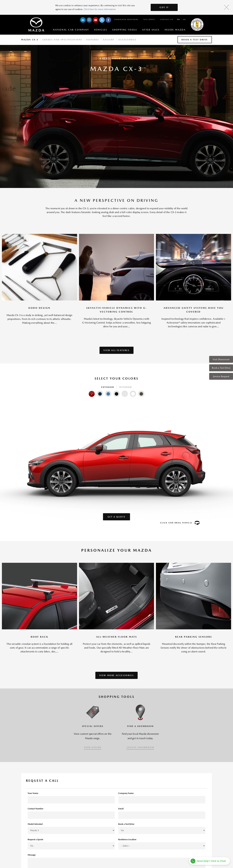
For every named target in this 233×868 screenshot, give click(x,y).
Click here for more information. (100, 9)
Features (93, 40)
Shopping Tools (125, 30)
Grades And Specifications (62, 40)
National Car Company (71, 30)
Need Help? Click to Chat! (211, 861)
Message (32, 855)
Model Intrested (35, 824)
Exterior (108, 387)
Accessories (127, 40)
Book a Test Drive (221, 368)
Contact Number (36, 809)
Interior (126, 387)
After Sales (151, 30)
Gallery (109, 40)
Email (121, 809)
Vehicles (101, 30)
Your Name (33, 793)
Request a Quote (35, 839)
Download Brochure (126, 19)
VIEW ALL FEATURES (116, 350)
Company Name (126, 793)
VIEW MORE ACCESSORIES (117, 675)
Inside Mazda (175, 30)
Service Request (221, 376)
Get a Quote (117, 517)
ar (184, 19)
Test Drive (149, 19)
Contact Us (167, 19)
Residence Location (127, 839)
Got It (164, 7)
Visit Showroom (221, 359)
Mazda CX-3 (30, 40)
